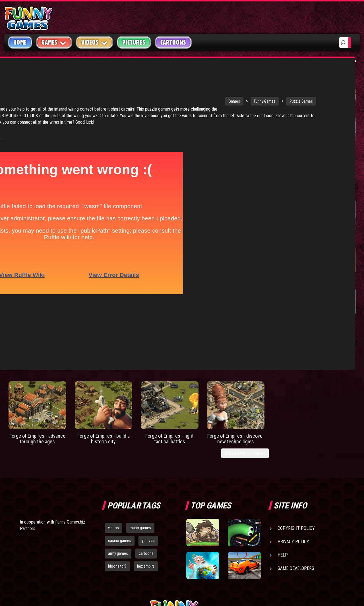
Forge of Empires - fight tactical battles (169, 364)
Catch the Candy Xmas (335, 236)
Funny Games (197, 82)
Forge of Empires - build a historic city (104, 364)
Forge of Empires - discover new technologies (236, 364)
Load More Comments (245, 379)
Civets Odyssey (339, 281)
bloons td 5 (117, 492)
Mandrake (333, 322)
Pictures (134, 42)
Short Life (292, 109)
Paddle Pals (293, 150)
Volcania (290, 281)
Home (20, 42)
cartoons (146, 479)
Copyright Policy (296, 454)
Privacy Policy (293, 468)
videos (113, 454)
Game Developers (296, 494)
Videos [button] (95, 42)
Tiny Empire (335, 150)
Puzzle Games (234, 82)
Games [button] (54, 42)
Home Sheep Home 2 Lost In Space (297, 328)
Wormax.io (333, 109)
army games (118, 479)
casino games (120, 467)
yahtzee (148, 467)
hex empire (146, 492)
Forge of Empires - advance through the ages (37, 364)
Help (283, 481)
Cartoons (173, 42)
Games (167, 82)
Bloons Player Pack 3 (296, 236)
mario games (140, 454)
